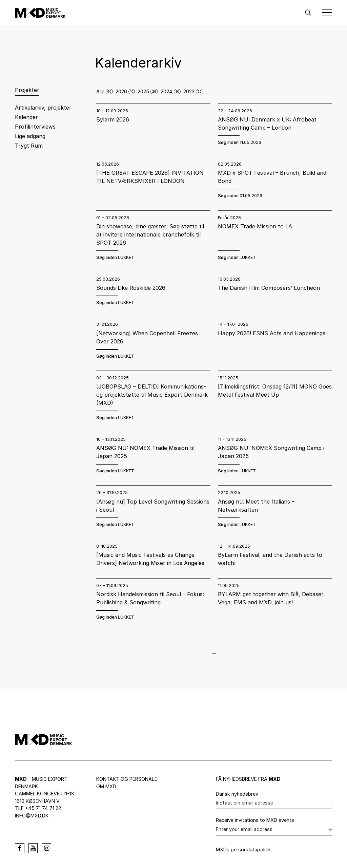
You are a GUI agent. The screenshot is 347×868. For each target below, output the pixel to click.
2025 (148, 91)
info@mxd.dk (32, 816)
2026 (125, 91)
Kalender (26, 117)
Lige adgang (30, 136)
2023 (193, 91)
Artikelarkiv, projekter (43, 108)
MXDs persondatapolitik (243, 850)
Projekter (27, 90)
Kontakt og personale (127, 779)
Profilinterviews (35, 127)
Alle (105, 91)
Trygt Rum (29, 146)
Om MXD (106, 786)
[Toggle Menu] (327, 13)
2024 (171, 91)
